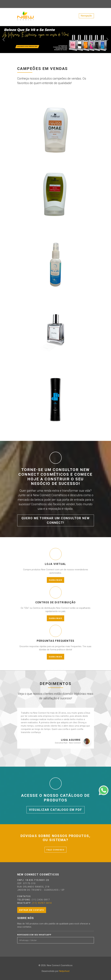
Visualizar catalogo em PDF (55, 810)
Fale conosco (55, 850)
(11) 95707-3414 (42, 903)
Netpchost (64, 971)
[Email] (54, 940)
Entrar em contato (32, 910)
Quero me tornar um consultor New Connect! (56, 520)
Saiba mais (55, 580)
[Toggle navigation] (86, 16)
